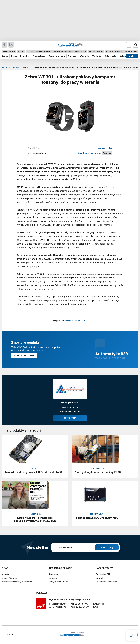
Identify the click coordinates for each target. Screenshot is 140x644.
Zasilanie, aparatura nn (63, 51)
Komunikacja (81, 51)
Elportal (99, 578)
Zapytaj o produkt (24, 355)
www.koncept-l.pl (70, 407)
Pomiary (109, 51)
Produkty (25, 56)
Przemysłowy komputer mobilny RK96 (98, 472)
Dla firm (132, 56)
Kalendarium (126, 56)
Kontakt (5, 574)
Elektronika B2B (103, 574)
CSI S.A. (33, 468)
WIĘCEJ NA (70, 321)
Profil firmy (70, 418)
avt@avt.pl (98, 604)
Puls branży (110, 56)
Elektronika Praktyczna (107, 582)
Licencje (53, 578)
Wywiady (84, 56)
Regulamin (54, 574)
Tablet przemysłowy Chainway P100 (96, 518)
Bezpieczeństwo (96, 51)
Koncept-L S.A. (105, 148)
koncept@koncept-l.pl (70, 411)
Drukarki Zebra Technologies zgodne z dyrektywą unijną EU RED (35, 519)
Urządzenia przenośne (89, 153)
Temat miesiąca (57, 56)
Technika (97, 56)
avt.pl (96, 607)
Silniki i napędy (9, 51)
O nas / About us (9, 578)
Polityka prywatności (59, 582)
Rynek (5, 56)
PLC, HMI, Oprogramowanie (38, 51)
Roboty (21, 51)
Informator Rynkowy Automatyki (17, 582)
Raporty (72, 56)
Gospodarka (39, 56)
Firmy (14, 56)
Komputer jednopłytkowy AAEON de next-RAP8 (33, 472)
